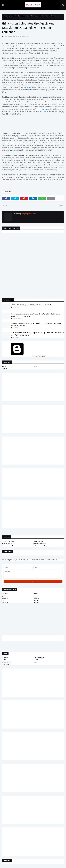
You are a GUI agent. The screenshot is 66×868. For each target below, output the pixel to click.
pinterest (36, 596)
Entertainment (6, 662)
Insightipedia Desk (9, 36)
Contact (4, 369)
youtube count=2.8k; (40, 544)
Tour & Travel (6, 664)
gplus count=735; (7, 544)
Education (5, 658)
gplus (4, 596)
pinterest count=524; (8, 546)
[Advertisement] (33, 250)
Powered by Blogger (24, 356)
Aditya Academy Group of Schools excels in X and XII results (31, 305)
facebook (5, 594)
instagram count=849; (40, 546)
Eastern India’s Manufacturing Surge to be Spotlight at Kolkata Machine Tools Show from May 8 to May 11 (37, 334)
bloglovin (5, 598)
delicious (36, 602)
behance (36, 600)
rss (3, 600)
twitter (36, 594)
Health (4, 660)
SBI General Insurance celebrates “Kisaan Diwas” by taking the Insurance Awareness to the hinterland (35, 315)
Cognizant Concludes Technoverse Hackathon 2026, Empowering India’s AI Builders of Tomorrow (36, 325)
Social (35, 662)
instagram (5, 602)
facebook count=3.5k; (8, 541)
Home (5, 16)
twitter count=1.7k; (39, 541)
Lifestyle (36, 660)
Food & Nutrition (12, 16)
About (35, 367)
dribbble (36, 598)
